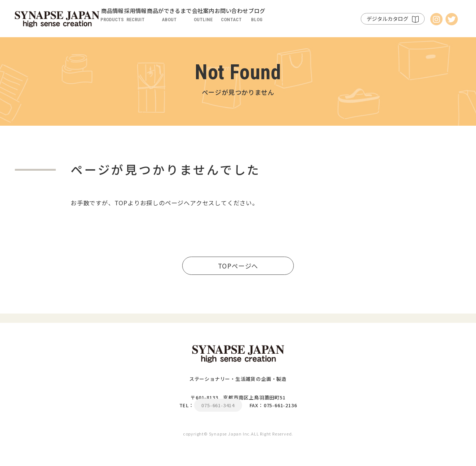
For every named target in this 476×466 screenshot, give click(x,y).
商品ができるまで (206, 21)
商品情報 (120, 21)
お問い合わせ (297, 21)
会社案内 (254, 21)
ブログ (337, 21)
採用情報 (157, 21)
